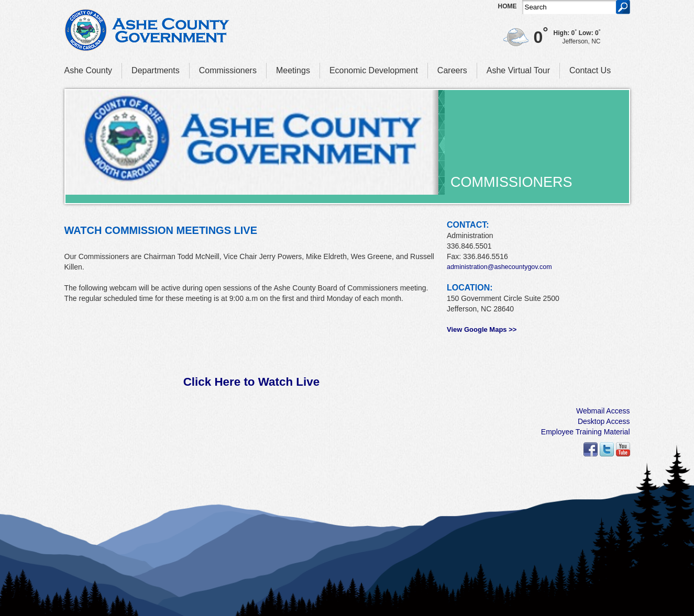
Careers (452, 70)
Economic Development (374, 70)
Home (508, 6)
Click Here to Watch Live (251, 382)
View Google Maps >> (482, 329)
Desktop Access (604, 421)
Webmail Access (603, 411)
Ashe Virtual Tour (518, 70)
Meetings (293, 70)
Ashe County (89, 70)
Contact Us (590, 70)
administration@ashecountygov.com (499, 267)
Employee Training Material (586, 432)
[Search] (569, 7)
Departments (156, 70)
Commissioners (228, 70)
